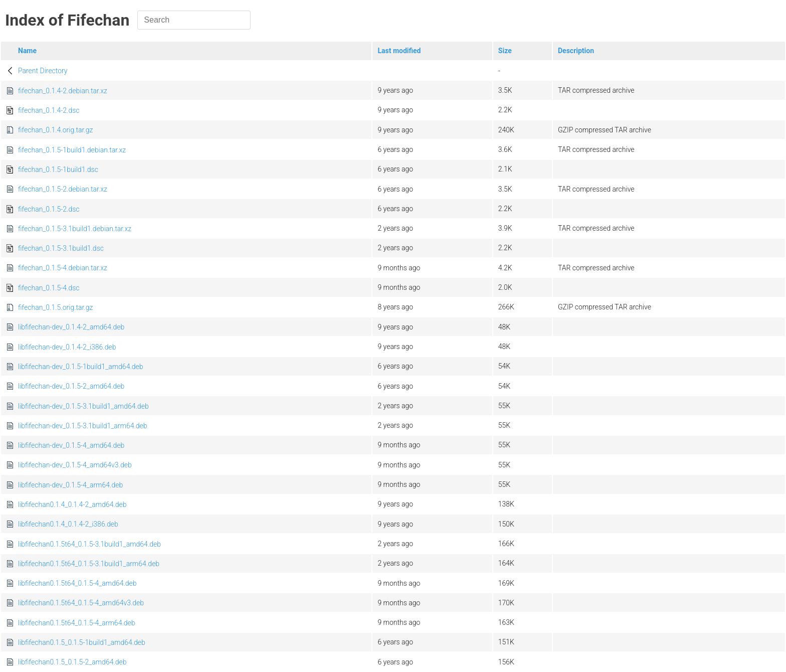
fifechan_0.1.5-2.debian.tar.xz (63, 189)
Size (505, 51)
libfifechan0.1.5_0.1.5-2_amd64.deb (72, 662)
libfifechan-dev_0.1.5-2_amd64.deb (71, 386)
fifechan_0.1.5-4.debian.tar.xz (63, 268)
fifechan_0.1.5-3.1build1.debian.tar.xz (75, 229)
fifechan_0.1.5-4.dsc (49, 288)
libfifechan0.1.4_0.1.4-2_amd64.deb (72, 505)
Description (576, 51)
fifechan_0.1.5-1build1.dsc (58, 170)
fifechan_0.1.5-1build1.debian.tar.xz (72, 150)
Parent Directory (43, 71)
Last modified (399, 51)
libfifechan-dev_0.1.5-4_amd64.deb (71, 445)
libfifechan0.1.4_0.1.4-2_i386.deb (68, 524)
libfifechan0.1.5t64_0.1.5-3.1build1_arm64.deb (89, 564)
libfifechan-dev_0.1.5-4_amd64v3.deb (75, 465)
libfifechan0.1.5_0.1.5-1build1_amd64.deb (82, 642)
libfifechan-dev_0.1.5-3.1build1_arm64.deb (83, 426)
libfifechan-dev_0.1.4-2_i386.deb (67, 347)
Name (27, 51)
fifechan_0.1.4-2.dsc (49, 110)
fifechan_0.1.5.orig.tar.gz (55, 307)
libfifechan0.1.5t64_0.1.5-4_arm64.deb (77, 623)
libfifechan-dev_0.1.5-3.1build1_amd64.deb (83, 406)
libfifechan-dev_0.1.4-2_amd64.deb (71, 327)
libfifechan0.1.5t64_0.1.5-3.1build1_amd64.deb (89, 544)
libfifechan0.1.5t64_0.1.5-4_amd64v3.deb (81, 603)
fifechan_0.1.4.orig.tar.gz (55, 130)
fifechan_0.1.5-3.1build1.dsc (61, 248)
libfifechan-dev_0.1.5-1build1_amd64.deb (81, 367)
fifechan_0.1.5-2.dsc (49, 209)
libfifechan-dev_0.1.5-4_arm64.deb (70, 485)
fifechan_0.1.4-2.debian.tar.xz (63, 91)
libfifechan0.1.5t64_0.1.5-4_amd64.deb (77, 583)
